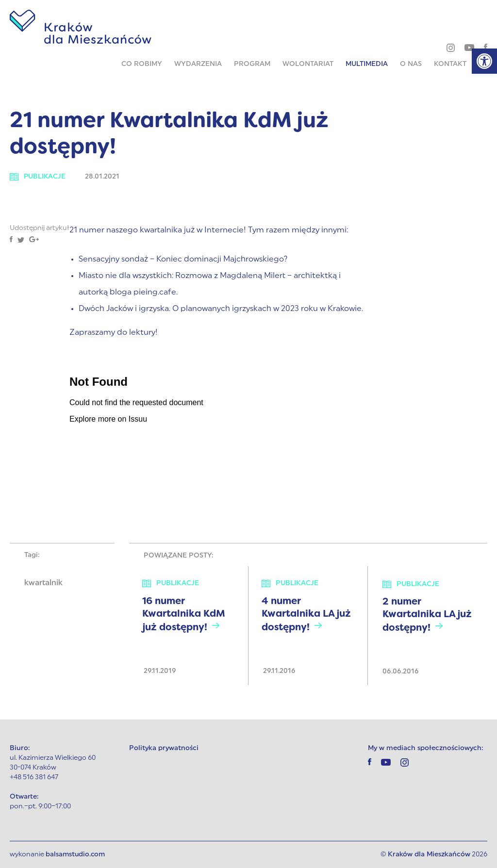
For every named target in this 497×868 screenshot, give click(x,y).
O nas (411, 64)
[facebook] (486, 47)
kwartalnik (43, 583)
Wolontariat (308, 64)
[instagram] (451, 48)
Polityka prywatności (164, 748)
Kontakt (450, 64)
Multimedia (367, 64)
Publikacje (38, 177)
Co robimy (142, 64)
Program (252, 64)
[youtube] (469, 47)
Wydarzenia (198, 64)
